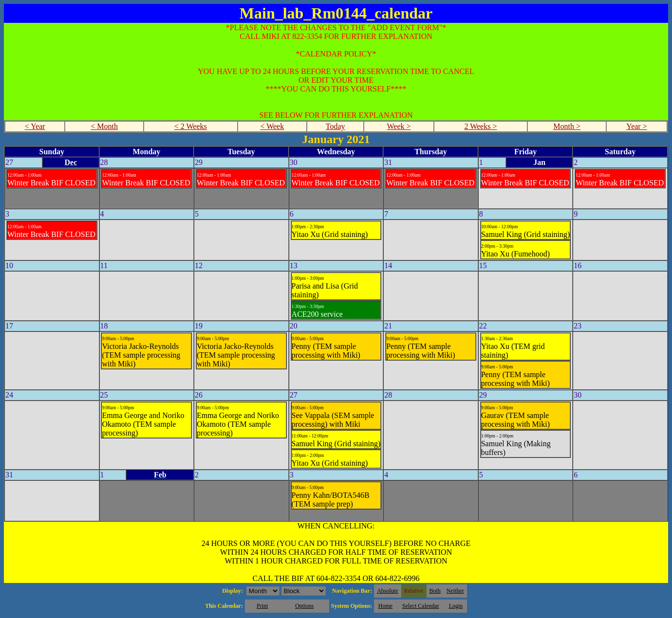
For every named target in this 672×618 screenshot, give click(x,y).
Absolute (387, 591)
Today (336, 126)
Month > (567, 126)
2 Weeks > (480, 126)
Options (304, 606)
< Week (272, 126)
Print (262, 606)
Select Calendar (421, 606)
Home (385, 606)
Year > (637, 126)
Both (435, 591)
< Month (104, 126)
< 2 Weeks (191, 126)
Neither (455, 591)
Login (456, 606)
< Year (35, 126)
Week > (399, 126)
